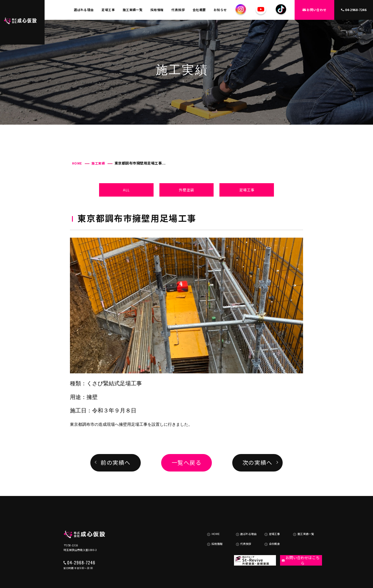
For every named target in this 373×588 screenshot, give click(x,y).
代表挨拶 (178, 10)
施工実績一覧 (133, 10)
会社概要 (199, 10)
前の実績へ (116, 462)
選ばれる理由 (84, 10)
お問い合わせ (315, 10)
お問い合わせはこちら (298, 540)
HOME (77, 163)
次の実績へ (257, 462)
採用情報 (157, 10)
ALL (126, 190)
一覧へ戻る (187, 462)
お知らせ (220, 10)
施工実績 (98, 163)
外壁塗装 (186, 190)
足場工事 (108, 10)
